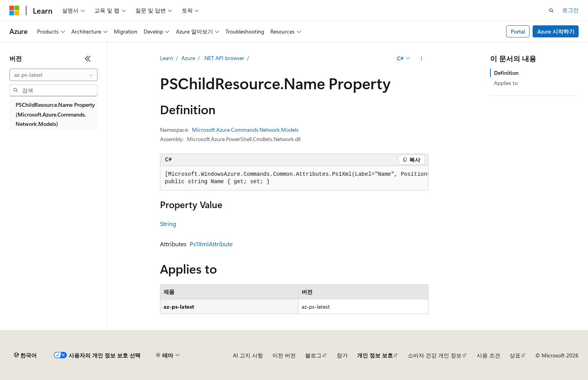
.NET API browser (224, 58)
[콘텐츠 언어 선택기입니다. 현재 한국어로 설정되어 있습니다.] (25, 355)
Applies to (506, 83)
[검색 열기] (551, 11)
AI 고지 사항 (248, 355)
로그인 (570, 10)
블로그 (313, 355)
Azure (188, 58)
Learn (167, 58)
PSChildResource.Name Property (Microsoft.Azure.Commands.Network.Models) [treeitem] (55, 114)
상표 (515, 355)
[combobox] (53, 75)
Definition (506, 73)
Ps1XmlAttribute (211, 244)
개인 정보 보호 (375, 355)
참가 (342, 355)
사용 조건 (489, 355)
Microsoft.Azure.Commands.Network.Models (245, 130)
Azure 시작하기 (556, 31)
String (168, 224)
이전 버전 (284, 355)
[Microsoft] (14, 11)
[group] (294, 178)
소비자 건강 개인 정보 (435, 355)
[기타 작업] (421, 58)
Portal (518, 31)
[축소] (88, 58)
